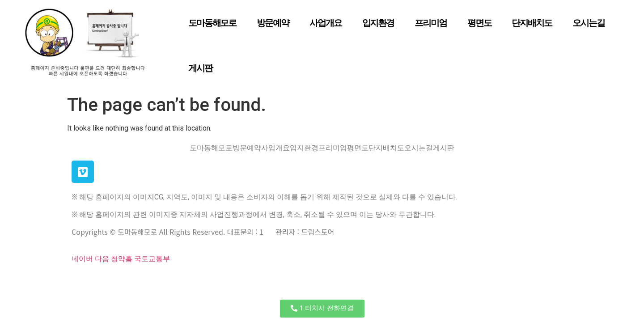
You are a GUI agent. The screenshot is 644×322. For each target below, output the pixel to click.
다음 (102, 259)
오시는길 (589, 23)
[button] (322, 309)
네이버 (82, 259)
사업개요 (326, 23)
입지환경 (378, 23)
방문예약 (273, 23)
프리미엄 (431, 23)
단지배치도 (532, 23)
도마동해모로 (212, 23)
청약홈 (122, 259)
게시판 (200, 68)
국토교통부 (152, 259)
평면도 (479, 23)
